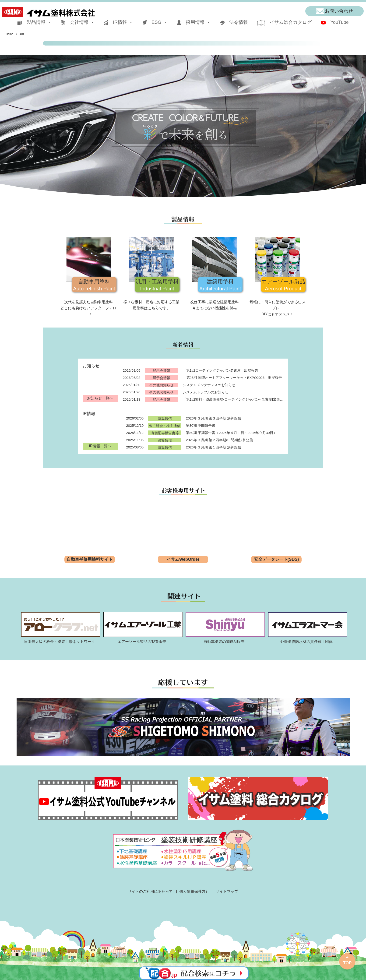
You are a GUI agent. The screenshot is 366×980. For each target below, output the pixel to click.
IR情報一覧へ (100, 446)
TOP (347, 963)
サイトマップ (227, 891)
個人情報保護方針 (194, 891)
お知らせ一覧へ (100, 398)
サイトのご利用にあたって (150, 891)
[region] (183, 126)
